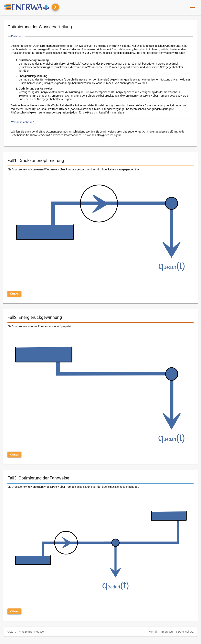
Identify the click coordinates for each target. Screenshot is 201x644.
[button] (14, 294)
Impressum (168, 632)
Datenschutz (186, 632)
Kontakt (153, 632)
